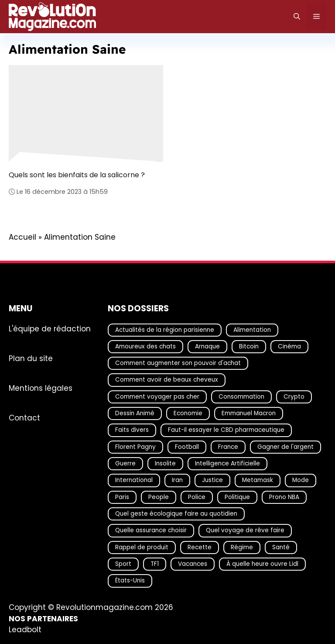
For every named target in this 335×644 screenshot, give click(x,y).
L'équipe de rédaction (50, 328)
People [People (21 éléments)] (159, 497)
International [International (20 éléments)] (134, 480)
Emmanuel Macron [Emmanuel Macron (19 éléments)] (249, 413)
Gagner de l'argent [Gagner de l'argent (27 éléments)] (285, 446)
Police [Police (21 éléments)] (197, 497)
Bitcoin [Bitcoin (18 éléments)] (249, 346)
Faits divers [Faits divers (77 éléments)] (132, 430)
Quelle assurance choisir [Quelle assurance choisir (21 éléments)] (151, 530)
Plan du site (31, 358)
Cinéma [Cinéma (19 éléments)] (289, 346)
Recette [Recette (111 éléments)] (200, 547)
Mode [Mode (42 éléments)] (301, 480)
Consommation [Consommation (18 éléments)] (241, 396)
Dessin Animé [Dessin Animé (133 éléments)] (135, 413)
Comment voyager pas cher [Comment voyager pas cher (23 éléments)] (157, 396)
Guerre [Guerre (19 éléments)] (125, 463)
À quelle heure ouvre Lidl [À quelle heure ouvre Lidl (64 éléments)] (262, 564)
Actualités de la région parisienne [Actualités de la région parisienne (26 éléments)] (165, 329)
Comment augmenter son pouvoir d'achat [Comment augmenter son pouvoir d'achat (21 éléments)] (178, 363)
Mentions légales (41, 388)
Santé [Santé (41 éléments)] (281, 547)
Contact (24, 417)
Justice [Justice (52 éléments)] (212, 480)
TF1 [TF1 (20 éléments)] (155, 564)
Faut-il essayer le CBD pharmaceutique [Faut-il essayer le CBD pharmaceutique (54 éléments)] (226, 430)
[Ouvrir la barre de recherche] (297, 17)
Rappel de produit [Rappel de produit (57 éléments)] (142, 547)
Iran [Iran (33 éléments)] (177, 480)
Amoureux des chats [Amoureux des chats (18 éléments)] (145, 346)
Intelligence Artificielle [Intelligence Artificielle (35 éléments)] (227, 463)
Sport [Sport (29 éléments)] (123, 564)
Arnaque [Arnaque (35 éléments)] (207, 346)
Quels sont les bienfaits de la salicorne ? (77, 175)
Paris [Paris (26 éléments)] (122, 497)
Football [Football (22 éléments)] (187, 446)
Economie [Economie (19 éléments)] (188, 413)
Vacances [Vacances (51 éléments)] (193, 564)
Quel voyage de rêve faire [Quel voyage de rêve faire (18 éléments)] (245, 530)
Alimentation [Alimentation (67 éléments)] (252, 329)
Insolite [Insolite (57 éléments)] (165, 463)
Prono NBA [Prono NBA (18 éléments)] (284, 497)
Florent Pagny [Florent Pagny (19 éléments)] (135, 446)
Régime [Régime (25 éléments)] (242, 547)
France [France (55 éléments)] (228, 446)
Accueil (22, 237)
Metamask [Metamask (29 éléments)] (258, 480)
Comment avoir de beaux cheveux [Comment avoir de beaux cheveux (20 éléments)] (167, 380)
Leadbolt (25, 630)
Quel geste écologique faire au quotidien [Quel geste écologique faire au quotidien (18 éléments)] (176, 514)
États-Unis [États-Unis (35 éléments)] (130, 580)
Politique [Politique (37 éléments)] (237, 497)
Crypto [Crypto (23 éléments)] (294, 396)
